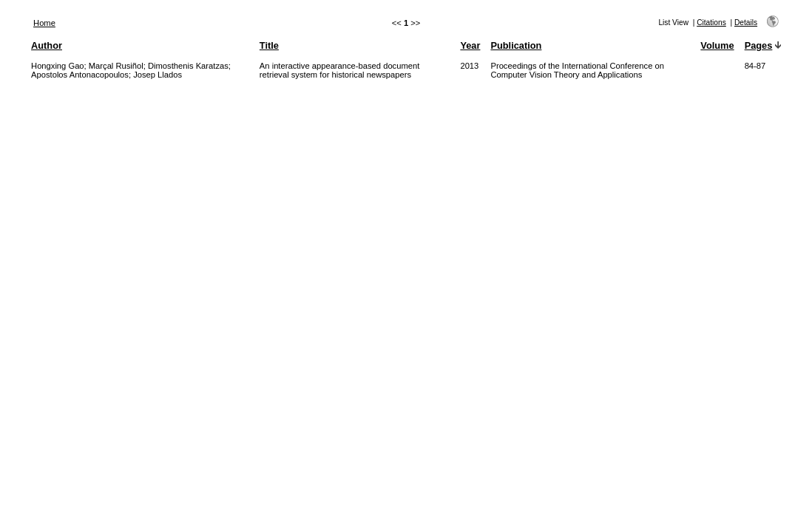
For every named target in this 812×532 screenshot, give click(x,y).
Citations (711, 23)
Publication (516, 45)
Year (470, 45)
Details (746, 23)
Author (47, 45)
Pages (759, 45)
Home (44, 23)
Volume (717, 45)
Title (269, 45)
